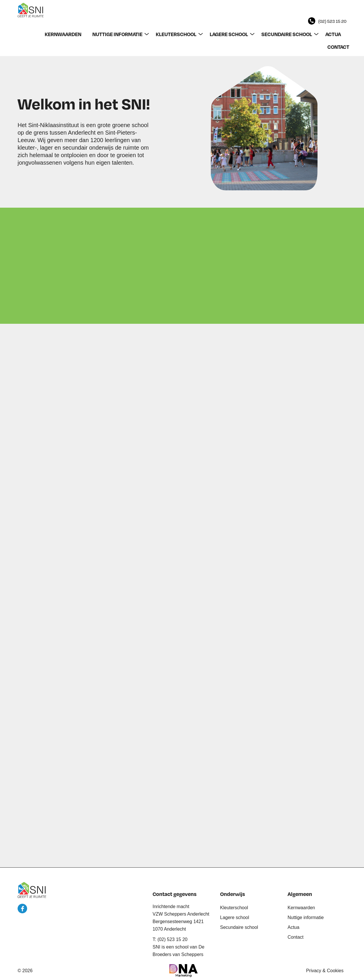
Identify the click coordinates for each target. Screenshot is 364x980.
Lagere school (235, 917)
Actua (293, 927)
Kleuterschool (234, 908)
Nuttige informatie (306, 917)
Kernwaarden (301, 908)
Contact (295, 937)
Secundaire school (239, 927)
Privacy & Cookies (325, 971)
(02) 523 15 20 (332, 21)
